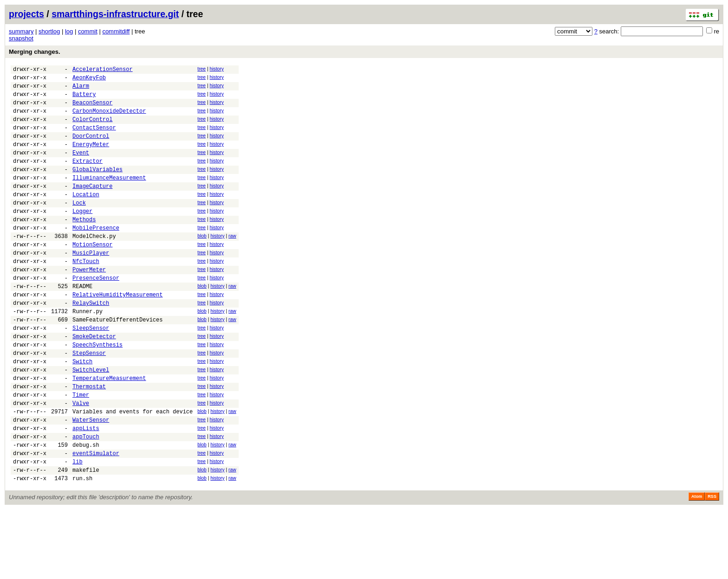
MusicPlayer (91, 285)
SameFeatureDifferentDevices (117, 363)
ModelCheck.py (94, 265)
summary (21, 31)
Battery (84, 100)
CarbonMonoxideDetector (109, 119)
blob (202, 264)
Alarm (81, 90)
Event (81, 168)
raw (232, 264)
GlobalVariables (97, 187)
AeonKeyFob (89, 80)
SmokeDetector (94, 382)
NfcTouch (86, 294)
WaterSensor (91, 479)
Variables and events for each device (133, 470)
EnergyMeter (91, 158)
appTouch (86, 499)
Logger (82, 236)
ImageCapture (92, 207)
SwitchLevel (91, 421)
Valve (81, 460)
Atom (697, 566)
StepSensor (89, 402)
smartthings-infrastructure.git (115, 14)
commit (88, 31)
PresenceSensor (96, 314)
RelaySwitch (91, 343)
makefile (86, 538)
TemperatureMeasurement (109, 431)
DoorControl (91, 148)
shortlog (49, 31)
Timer (81, 450)
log (69, 31)
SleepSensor (91, 372)
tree (201, 69)
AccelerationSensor (103, 70)
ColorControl (92, 129)
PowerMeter (89, 304)
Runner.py (88, 353)
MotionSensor (92, 275)
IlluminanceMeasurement (109, 197)
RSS (712, 566)
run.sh (82, 548)
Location (86, 216)
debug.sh (86, 509)
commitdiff (116, 31)
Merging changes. (35, 52)
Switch (82, 411)
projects (26, 14)
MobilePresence (96, 255)
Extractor (88, 177)
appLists (86, 489)
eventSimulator (96, 518)
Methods (84, 246)
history (216, 69)
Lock (79, 226)
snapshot (21, 38)
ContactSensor (94, 138)
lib (78, 528)
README (82, 324)
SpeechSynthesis (97, 392)
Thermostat (89, 441)
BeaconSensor (92, 109)
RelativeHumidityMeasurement (117, 333)
